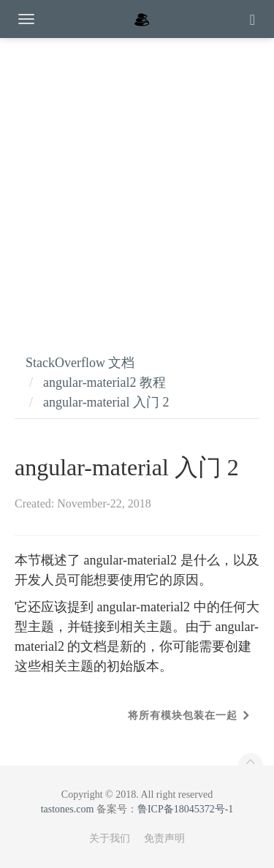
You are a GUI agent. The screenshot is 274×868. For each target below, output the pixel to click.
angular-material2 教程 (104, 382)
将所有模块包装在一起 (183, 716)
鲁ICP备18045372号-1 (185, 809)
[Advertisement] (137, 181)
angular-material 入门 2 (106, 402)
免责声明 (164, 838)
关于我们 (110, 838)
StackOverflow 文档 (80, 363)
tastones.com (68, 809)
